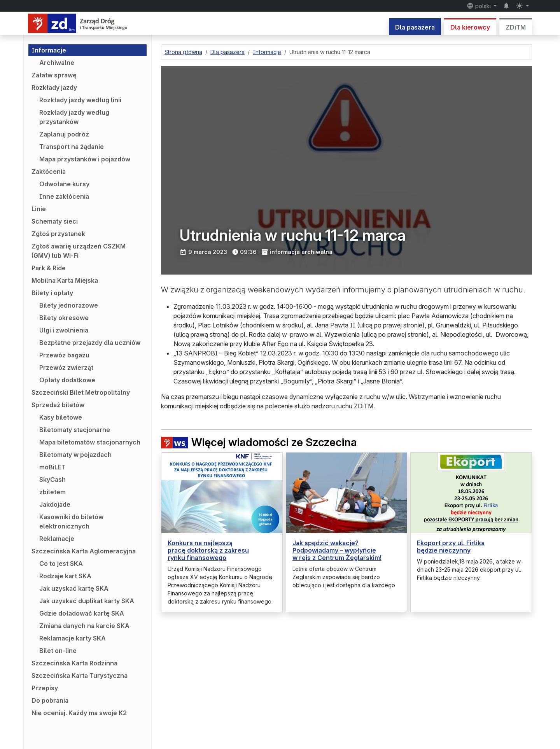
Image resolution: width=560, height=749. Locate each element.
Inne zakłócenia (64, 196)
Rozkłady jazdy (54, 87)
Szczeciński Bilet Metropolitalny (81, 392)
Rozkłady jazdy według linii (80, 100)
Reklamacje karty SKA (73, 638)
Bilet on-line (58, 651)
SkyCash (52, 479)
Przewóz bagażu (64, 355)
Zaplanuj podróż (64, 134)
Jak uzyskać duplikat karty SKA (87, 601)
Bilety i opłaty (52, 293)
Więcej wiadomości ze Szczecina (259, 442)
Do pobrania (50, 700)
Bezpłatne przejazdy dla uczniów (90, 343)
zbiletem (52, 492)
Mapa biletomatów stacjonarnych (90, 442)
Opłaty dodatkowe (67, 380)
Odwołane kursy (64, 184)
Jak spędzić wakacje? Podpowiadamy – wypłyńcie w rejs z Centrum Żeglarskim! (337, 550)
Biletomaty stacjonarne (75, 430)
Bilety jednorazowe (69, 305)
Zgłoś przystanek (58, 234)
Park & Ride (49, 268)
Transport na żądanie (72, 147)
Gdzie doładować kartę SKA (82, 613)
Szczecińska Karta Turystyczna (80, 675)
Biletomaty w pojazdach (75, 455)
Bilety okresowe (64, 318)
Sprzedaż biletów (58, 405)
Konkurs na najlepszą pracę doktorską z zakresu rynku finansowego (208, 550)
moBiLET (52, 467)
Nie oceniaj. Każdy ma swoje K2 (79, 713)
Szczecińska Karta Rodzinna (74, 663)
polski (479, 6)
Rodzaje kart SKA (65, 576)
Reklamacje (57, 539)
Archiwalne (57, 63)
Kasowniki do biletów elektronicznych (71, 521)
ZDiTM (516, 27)
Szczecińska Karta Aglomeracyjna (84, 551)
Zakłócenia (49, 171)
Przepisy (45, 688)
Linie (39, 209)
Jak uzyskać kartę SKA (74, 588)
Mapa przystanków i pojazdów (85, 159)
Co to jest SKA (61, 563)
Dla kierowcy (470, 27)
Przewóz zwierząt (66, 367)
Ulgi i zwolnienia (64, 330)
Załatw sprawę (54, 75)
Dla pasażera (415, 27)
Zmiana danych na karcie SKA (84, 626)
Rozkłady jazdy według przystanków (74, 117)
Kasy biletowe (61, 417)
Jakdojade (55, 504)
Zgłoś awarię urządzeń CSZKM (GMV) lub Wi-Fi (79, 251)
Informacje (49, 50)
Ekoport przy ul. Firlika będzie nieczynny (451, 547)
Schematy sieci (55, 221)
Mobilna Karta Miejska (65, 280)
